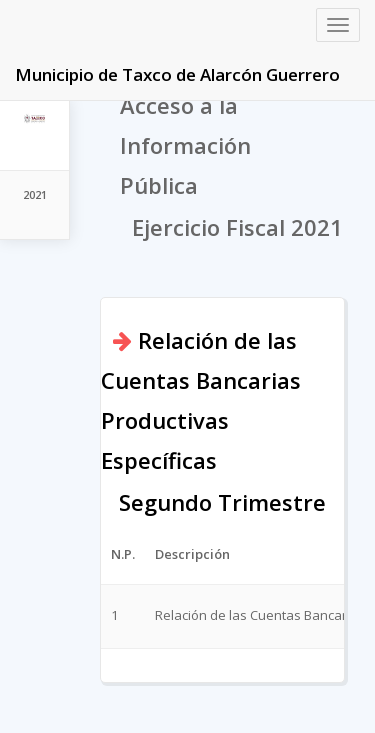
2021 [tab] (35, 194)
